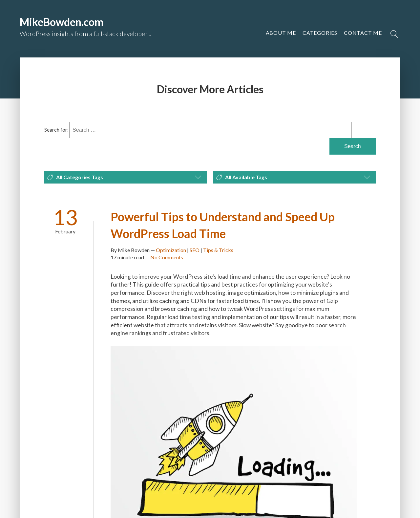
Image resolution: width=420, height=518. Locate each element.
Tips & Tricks (218, 250)
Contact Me (363, 33)
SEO (195, 250)
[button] (363, 33)
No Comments (167, 257)
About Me (281, 33)
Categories (320, 33)
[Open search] (394, 34)
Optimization (171, 250)
